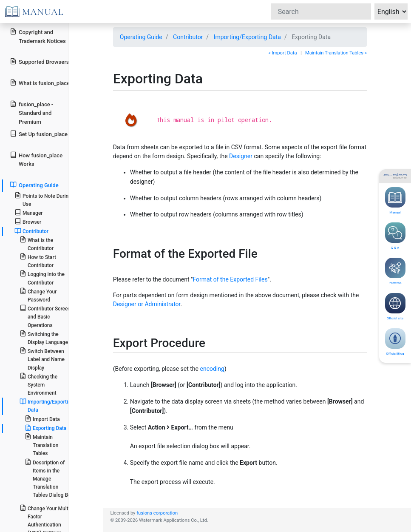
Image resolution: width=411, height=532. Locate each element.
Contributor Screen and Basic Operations (45, 316)
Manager (29, 212)
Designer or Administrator (147, 304)
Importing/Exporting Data (247, 37)
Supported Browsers (39, 61)
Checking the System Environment (38, 384)
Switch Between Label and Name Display (42, 359)
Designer (241, 156)
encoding (212, 369)
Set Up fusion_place (39, 134)
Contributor (188, 37)
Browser (28, 221)
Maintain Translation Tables (42, 445)
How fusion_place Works (36, 159)
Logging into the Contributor (42, 278)
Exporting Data (45, 428)
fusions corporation (157, 513)
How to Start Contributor (38, 261)
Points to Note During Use (43, 199)
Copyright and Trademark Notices (38, 36)
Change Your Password (38, 295)
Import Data (42, 419)
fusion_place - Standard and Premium (31, 113)
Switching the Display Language (44, 338)
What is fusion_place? (41, 83)
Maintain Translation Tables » (336, 53)
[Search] (321, 11)
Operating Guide (141, 37)
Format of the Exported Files (230, 279)
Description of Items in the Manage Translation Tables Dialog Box (49, 478)
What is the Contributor (37, 244)
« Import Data (282, 53)
